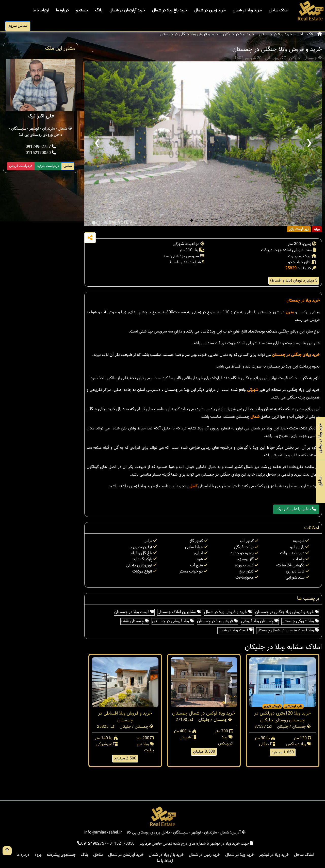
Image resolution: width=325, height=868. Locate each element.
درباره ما (62, 11)
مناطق (98, 855)
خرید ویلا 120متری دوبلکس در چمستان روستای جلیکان (283, 717)
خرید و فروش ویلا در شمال (228, 612)
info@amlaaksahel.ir (103, 833)
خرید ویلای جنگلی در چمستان (296, 355)
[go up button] (7, 851)
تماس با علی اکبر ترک (296, 509)
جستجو (82, 11)
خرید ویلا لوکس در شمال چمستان (204, 714)
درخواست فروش (21, 166)
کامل (193, 486)
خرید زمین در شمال (210, 11)
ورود (38, 855)
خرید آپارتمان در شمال (127, 11)
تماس (68, 166)
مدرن (290, 312)
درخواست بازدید (48, 166)
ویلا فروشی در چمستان (173, 621)
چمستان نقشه (135, 621)
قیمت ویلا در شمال (235, 630)
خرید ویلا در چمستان (275, 34)
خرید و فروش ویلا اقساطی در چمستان (125, 717)
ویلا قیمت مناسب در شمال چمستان (288, 630)
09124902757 (41, 147)
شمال (255, 417)
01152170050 (41, 153)
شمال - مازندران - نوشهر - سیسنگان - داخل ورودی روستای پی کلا (41, 132)
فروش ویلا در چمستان (217, 621)
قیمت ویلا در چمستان (134, 612)
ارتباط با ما (41, 11)
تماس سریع (18, 26)
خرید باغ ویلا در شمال (170, 11)
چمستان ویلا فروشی (260, 621)
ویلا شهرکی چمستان (300, 621)
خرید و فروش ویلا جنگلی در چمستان (189, 34)
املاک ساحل (279, 11)
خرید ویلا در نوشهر (274, 855)
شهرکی (253, 390)
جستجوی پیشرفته (61, 855)
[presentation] (97, 144)
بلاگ (99, 11)
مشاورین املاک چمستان (179, 612)
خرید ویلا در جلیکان (239, 34)
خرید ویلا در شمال (247, 11)
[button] (192, 220)
